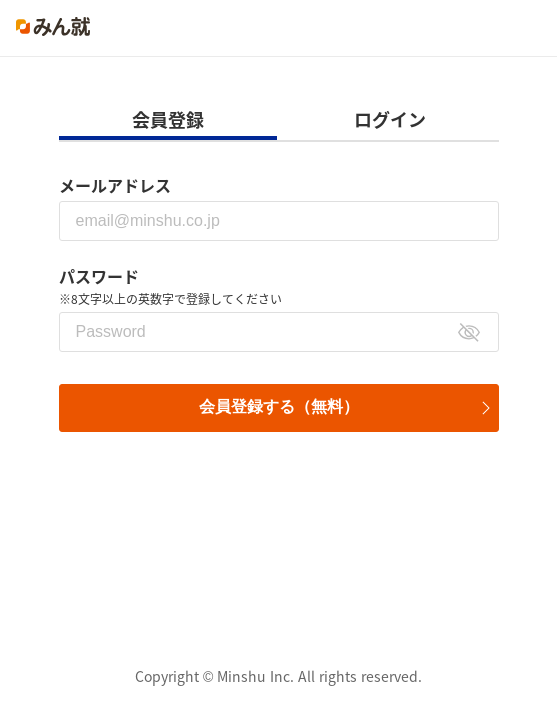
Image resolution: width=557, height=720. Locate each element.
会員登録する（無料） (279, 406)
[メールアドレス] (279, 221)
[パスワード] (279, 332)
